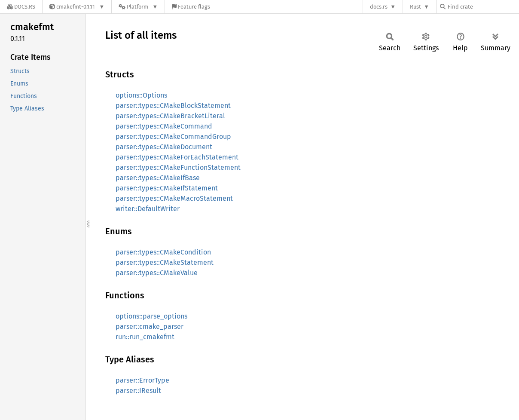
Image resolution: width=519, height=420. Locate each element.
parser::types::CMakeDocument (164, 147)
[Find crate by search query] (483, 7)
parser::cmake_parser (150, 326)
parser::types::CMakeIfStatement (167, 188)
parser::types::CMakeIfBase (158, 178)
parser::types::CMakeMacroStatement (174, 198)
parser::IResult (138, 391)
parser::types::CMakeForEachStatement (177, 157)
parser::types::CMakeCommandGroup (173, 136)
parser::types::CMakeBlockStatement (173, 106)
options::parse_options (151, 316)
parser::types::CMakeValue (157, 273)
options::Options (141, 95)
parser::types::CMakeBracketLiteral (170, 116)
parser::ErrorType (142, 380)
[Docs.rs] (21, 7)
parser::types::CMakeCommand (164, 126)
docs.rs (379, 7)
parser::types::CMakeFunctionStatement (178, 167)
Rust (415, 7)
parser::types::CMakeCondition (163, 252)
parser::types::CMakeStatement (165, 262)
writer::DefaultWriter (148, 209)
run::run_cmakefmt (145, 337)
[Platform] (138, 7)
